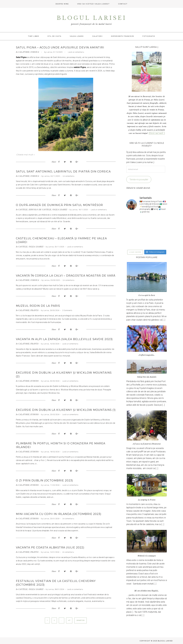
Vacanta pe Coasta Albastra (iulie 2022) (50, 547)
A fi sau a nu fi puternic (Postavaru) (147, 444)
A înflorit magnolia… (147, 355)
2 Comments (67, 310)
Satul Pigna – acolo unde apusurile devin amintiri (60, 47)
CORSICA (35, 52)
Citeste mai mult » (25, 155)
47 (69, 620)
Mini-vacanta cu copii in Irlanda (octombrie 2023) (59, 514)
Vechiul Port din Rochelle (147, 377)
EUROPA (35, 381)
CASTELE (23, 210)
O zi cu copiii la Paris (147, 295)
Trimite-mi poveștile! (139, 180)
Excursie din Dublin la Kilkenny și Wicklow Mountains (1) (66, 410)
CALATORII (24, 52)
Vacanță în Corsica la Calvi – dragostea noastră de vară (66, 276)
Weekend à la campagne (147, 556)
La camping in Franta (147, 500)
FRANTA (35, 310)
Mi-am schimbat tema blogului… (147, 591)
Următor (81, 620)
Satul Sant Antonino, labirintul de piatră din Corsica (63, 172)
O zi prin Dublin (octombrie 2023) (45, 480)
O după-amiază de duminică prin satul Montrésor (59, 205)
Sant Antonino (59, 57)
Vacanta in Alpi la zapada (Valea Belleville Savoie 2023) (64, 339)
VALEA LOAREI (60, 210)
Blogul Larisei (92, 18)
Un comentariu (68, 176)
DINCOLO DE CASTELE (40, 210)
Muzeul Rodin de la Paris (38, 306)
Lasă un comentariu (76, 52)
